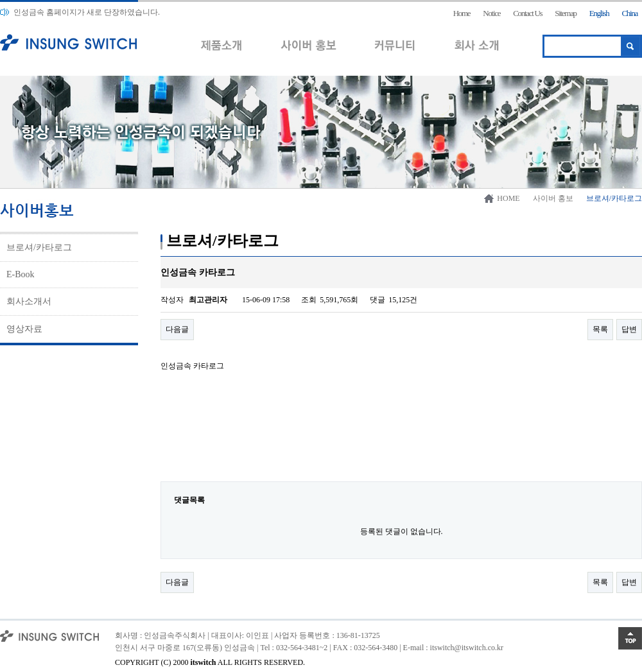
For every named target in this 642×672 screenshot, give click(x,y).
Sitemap (566, 13)
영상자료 (24, 329)
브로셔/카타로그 (39, 247)
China (629, 13)
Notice (491, 13)
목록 (600, 329)
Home (462, 13)
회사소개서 (29, 301)
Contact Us (527, 13)
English (599, 13)
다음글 (177, 329)
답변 (629, 329)
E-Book (21, 274)
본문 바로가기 (0, 0)
